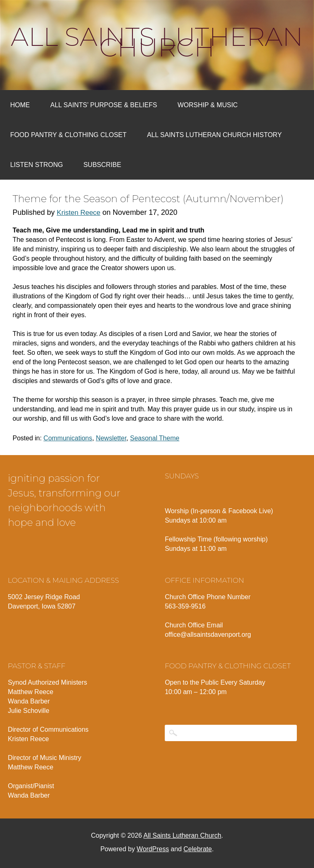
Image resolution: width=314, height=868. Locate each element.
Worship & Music (207, 105)
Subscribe (102, 165)
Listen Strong (37, 165)
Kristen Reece (79, 213)
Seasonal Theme (155, 438)
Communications (68, 438)
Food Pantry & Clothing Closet (68, 135)
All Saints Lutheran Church (157, 42)
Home (20, 105)
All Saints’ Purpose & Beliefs (104, 105)
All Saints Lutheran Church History (215, 135)
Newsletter (111, 438)
